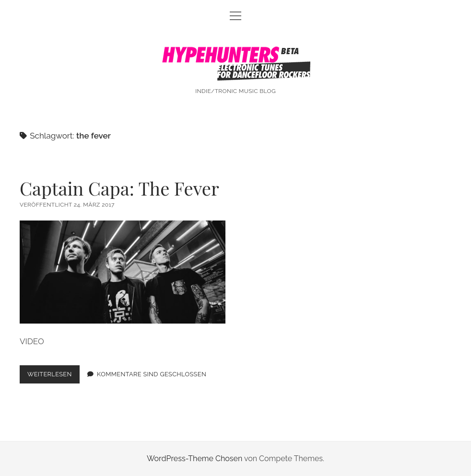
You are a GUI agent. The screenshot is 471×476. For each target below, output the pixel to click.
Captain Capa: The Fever (119, 188)
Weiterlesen (53, 376)
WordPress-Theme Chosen (194, 459)
